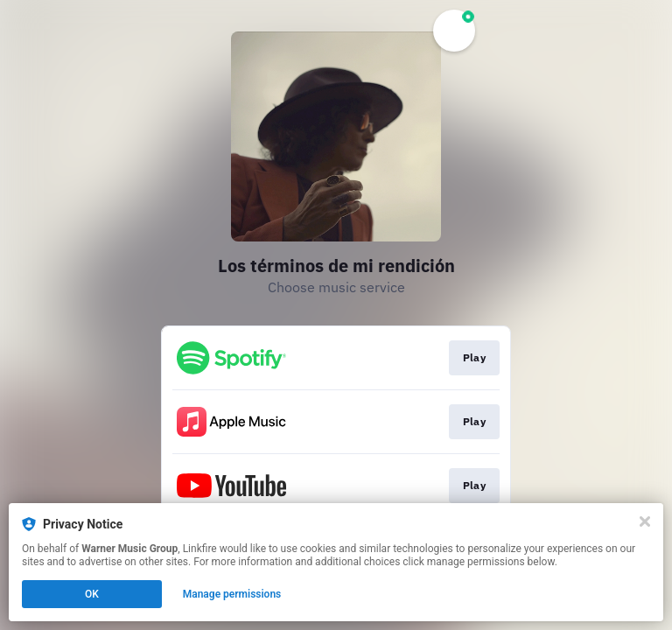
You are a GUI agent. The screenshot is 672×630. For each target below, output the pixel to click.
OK (92, 594)
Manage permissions (232, 594)
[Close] (645, 521)
